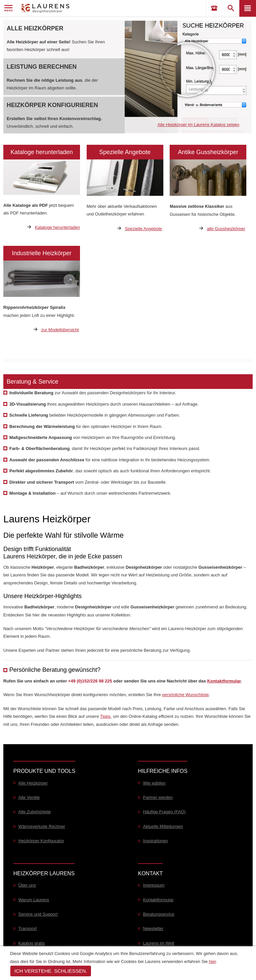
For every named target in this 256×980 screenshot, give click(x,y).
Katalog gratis (32, 943)
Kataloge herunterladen (57, 227)
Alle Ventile (29, 797)
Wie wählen (154, 783)
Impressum (154, 885)
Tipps (105, 716)
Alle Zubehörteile (35, 812)
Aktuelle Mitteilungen (163, 826)
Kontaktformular (224, 681)
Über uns (27, 885)
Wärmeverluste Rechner (42, 826)
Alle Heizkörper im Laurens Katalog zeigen (198, 125)
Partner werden (158, 797)
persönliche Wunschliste (185, 695)
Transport (27, 928)
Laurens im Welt (159, 943)
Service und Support (38, 914)
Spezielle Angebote (143, 229)
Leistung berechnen (42, 67)
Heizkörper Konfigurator (41, 841)
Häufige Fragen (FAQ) (164, 812)
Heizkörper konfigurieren (52, 105)
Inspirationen (155, 841)
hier (212, 961)
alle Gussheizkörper (226, 229)
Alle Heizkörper (35, 28)
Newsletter (153, 928)
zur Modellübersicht (60, 330)
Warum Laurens (34, 900)
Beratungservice (159, 914)
